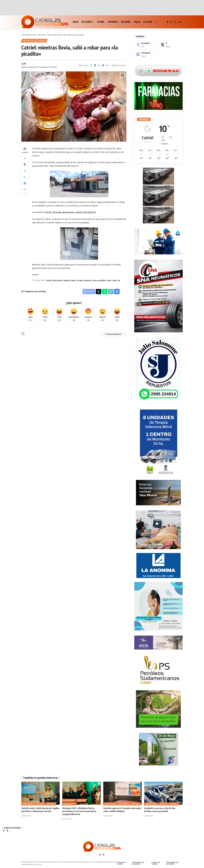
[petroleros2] (158, 669)
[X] (171, 22)
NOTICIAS (51, 804)
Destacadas (29, 41)
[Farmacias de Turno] (158, 94)
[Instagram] (146, 52)
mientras (88, 280)
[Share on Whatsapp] (25, 171)
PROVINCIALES (69, 804)
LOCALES (42, 41)
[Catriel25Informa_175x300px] (158, 441)
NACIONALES (123, 804)
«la (119, 280)
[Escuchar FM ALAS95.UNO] (158, 68)
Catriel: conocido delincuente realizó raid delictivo (70, 212)
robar (109, 280)
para (95, 280)
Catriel (49, 280)
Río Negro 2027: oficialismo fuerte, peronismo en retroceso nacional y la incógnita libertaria (79, 811)
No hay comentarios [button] (113, 334)
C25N (24, 63)
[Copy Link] (99, 65)
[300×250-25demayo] (158, 748)
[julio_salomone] (158, 368)
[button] (155, 22)
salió (114, 280)
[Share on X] (95, 65)
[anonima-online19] (158, 564)
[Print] (103, 65)
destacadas (58, 280)
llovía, (74, 280)
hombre (67, 280)
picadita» (102, 280)
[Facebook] (168, 22)
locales (80, 280)
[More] (107, 65)
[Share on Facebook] (91, 65)
